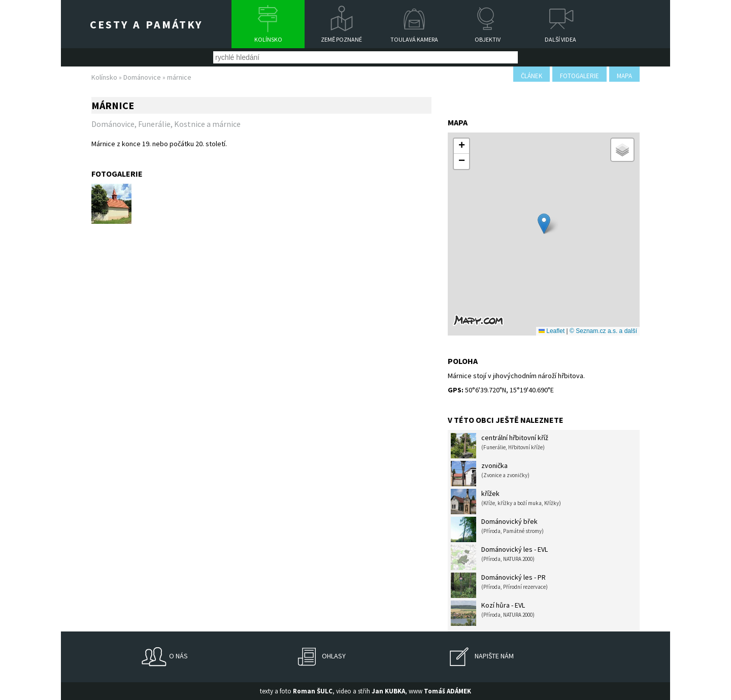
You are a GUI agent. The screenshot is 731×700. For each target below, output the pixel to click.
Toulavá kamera (414, 39)
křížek (506, 502)
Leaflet (552, 331)
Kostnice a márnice (207, 124)
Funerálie (154, 124)
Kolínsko (268, 39)
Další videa (560, 39)
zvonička (490, 474)
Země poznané (341, 39)
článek (531, 76)
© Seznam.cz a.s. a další (603, 331)
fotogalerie (579, 76)
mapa (624, 76)
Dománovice (142, 77)
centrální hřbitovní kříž (500, 446)
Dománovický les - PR (499, 585)
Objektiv (488, 39)
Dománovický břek (497, 529)
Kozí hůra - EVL (493, 613)
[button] (544, 224)
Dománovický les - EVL (499, 557)
